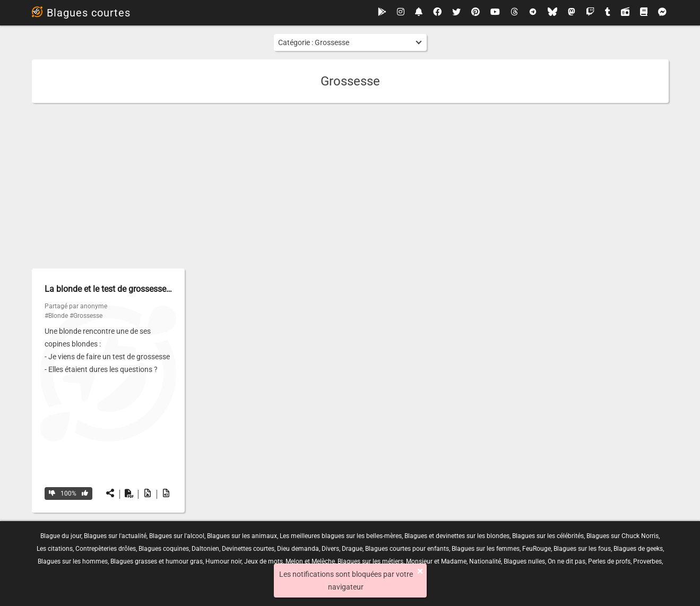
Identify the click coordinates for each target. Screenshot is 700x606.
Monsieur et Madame (436, 561)
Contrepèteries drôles (106, 549)
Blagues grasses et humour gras (157, 561)
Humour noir (223, 561)
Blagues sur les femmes (486, 549)
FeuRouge (537, 549)
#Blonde (56, 316)
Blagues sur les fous (582, 549)
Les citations (55, 549)
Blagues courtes (81, 13)
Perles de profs (609, 561)
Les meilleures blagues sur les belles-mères (341, 536)
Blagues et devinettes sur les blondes (457, 536)
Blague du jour (61, 536)
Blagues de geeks (638, 549)
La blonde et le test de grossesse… (108, 289)
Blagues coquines (164, 549)
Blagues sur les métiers (370, 561)
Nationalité (485, 561)
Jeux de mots (263, 561)
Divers (330, 549)
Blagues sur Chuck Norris (623, 536)
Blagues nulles (524, 561)
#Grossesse (86, 316)
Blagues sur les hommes (73, 561)
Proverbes (647, 561)
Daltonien (205, 549)
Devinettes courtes (248, 549)
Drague (352, 549)
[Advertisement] (350, 186)
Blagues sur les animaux (242, 536)
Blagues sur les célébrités (548, 536)
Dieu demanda (298, 549)
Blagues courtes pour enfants (407, 549)
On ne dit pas (567, 561)
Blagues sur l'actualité (115, 536)
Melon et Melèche (310, 561)
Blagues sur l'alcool (177, 536)
